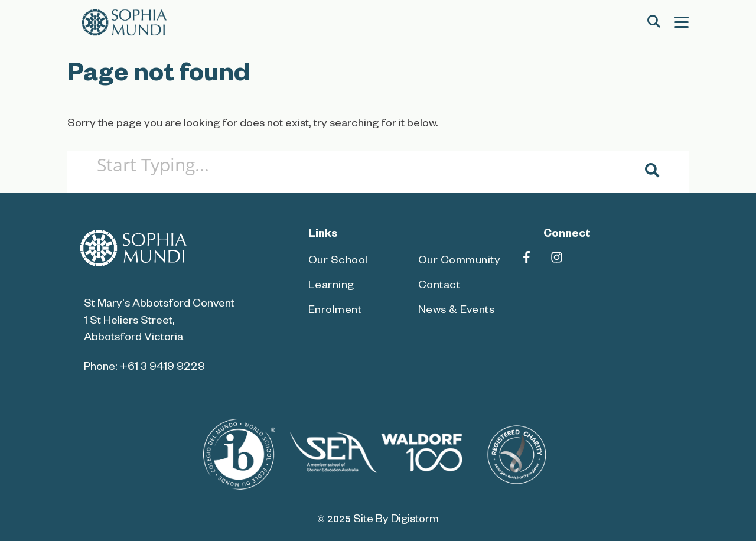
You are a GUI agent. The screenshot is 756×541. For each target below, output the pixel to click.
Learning (331, 287)
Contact (439, 287)
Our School (338, 262)
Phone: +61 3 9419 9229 (144, 368)
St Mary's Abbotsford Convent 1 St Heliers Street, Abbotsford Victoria (159, 322)
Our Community (460, 262)
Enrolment (335, 312)
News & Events (457, 312)
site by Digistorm (396, 521)
